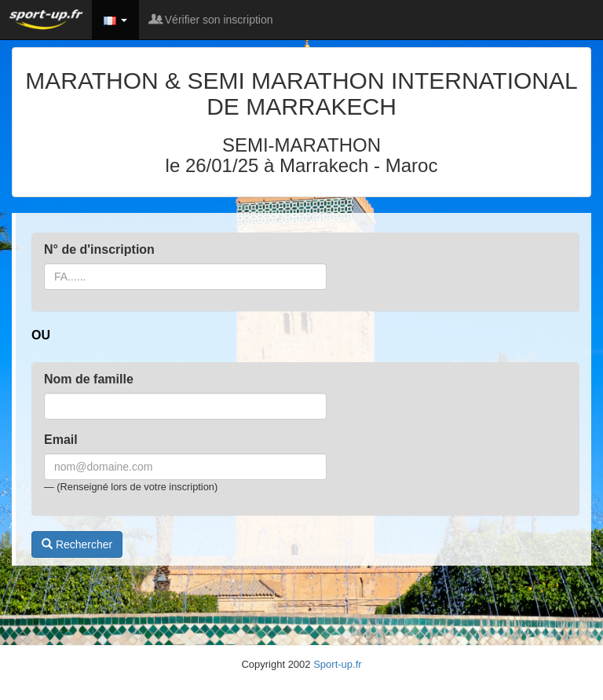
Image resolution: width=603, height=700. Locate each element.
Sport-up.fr (337, 664)
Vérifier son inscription (212, 20)
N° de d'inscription (99, 249)
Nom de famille (89, 379)
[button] (115, 20)
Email (61, 440)
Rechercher (77, 544)
